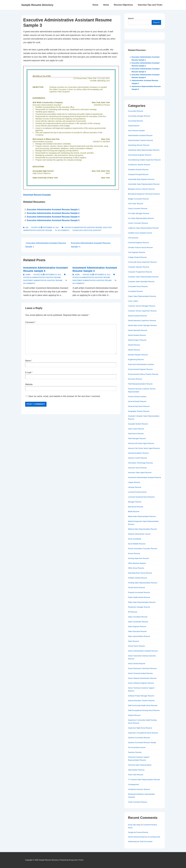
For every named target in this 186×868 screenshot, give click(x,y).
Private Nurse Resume (136, 588)
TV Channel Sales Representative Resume (144, 780)
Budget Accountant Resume (138, 199)
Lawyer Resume (134, 482)
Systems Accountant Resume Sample (142, 742)
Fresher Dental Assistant (137, 397)
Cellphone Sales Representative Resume (143, 228)
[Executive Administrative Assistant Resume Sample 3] (51, 228)
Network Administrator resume (139, 534)
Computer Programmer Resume (140, 272)
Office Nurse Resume (136, 568)
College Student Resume (137, 257)
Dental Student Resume (137, 335)
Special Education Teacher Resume (141, 701)
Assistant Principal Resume (138, 174)
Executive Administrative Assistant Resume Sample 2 (53, 213)
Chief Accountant (146, 841)
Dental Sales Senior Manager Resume (142, 325)
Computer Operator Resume (139, 267)
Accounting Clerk (154, 837)
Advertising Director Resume (139, 145)
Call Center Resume (136, 204)
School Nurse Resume (136, 646)
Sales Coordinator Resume (138, 622)
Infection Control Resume (137, 458)
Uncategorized (133, 784)
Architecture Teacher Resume (139, 165)
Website (29, 384)
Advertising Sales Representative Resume (144, 150)
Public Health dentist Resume (139, 597)
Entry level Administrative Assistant (141, 364)
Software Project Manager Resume (141, 696)
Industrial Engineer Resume (138, 453)
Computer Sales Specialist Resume (141, 282)
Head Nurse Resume (136, 434)
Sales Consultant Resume (138, 617)
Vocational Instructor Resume (139, 789)
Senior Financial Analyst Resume (140, 673)
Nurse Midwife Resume (137, 544)
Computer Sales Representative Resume (143, 277)
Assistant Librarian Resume (138, 170)
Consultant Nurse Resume (138, 286)
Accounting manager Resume (139, 116)
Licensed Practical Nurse (137, 492)
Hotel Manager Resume (137, 438)
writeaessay (132, 841)
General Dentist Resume (137, 401)
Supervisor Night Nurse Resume (140, 728)
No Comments (63, 230)
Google (131, 832)
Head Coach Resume (136, 429)
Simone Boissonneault (136, 837)
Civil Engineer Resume (137, 252)
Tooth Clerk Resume (136, 775)
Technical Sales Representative (140, 765)
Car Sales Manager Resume (139, 213)
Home (95, 5)
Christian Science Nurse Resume (140, 247)
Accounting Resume (135, 121)
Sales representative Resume (139, 636)
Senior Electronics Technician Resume (142, 668)
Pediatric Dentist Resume (137, 578)
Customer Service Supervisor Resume (142, 311)
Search (131, 18)
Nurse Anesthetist (135, 539)
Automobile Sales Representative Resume (144, 184)
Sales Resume (133, 641)
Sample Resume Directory (37, 5)
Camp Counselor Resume (138, 208)
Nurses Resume (134, 553)
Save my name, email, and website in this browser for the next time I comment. (64, 396)
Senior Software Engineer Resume (141, 683)
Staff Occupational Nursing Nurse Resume (144, 710)
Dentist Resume (134, 345)
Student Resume (134, 715)
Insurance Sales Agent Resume (140, 473)
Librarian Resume (135, 487)
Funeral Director (142, 832)
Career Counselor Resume (138, 223)
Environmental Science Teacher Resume (143, 374)
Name (28, 361)
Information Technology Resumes (140, 463)
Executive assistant (92, 230)
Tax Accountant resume (137, 747)
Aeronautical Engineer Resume (140, 155)
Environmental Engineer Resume (140, 369)
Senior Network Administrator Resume (142, 678)
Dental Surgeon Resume (137, 340)
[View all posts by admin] (27, 275)
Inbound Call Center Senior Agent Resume (144, 448)
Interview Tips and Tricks (150, 5)
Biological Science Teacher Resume (141, 189)
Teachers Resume (135, 752)
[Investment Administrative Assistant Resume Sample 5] (53, 275)
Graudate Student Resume (138, 424)
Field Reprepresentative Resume (140, 384)
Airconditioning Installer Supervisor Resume (144, 160)
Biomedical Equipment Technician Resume (144, 194)
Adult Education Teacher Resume (140, 140)
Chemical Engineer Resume (138, 243)
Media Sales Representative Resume (142, 516)
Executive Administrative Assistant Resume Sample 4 (53, 217)
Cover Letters (133, 301)
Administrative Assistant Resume (88, 228)
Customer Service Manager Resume (142, 306)
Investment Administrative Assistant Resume (43, 280)
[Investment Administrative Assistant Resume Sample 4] (102, 275)
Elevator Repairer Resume (138, 355)
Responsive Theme (76, 860)
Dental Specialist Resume (138, 330)
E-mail (28, 373)
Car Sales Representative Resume (141, 218)
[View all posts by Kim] (26, 228)
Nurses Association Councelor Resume (143, 549)
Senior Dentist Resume (137, 664)
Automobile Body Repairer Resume (141, 179)
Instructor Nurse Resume (137, 468)
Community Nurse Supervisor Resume (142, 262)
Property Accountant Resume (139, 592)
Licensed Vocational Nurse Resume (141, 497)
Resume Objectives (123, 5)
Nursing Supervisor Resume (139, 558)
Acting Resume (134, 126)
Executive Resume (135, 379)
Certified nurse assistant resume (140, 233)
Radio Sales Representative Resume (142, 602)
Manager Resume (135, 502)
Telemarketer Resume (136, 770)
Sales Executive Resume (137, 631)
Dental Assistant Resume (137, 316)
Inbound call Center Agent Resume (141, 443)
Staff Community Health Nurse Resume (143, 705)
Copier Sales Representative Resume (142, 296)
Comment (30, 322)
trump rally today (134, 825)
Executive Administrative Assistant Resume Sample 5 (53, 220)
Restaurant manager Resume (139, 607)
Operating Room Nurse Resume (140, 573)
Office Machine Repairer (137, 563)
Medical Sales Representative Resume (142, 529)
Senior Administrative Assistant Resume (143, 651)
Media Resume (134, 511)
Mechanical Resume (136, 507)
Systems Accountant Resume (139, 738)
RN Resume (133, 612)
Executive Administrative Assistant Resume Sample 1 (53, 210)
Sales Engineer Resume (137, 626)
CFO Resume (133, 238)
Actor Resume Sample (136, 131)
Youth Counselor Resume (138, 802)
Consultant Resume (135, 291)
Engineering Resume (136, 359)
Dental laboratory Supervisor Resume (142, 320)
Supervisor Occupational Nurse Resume (143, 733)
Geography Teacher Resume (139, 411)
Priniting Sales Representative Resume (143, 583)
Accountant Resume (136, 111)
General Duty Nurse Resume (139, 406)
